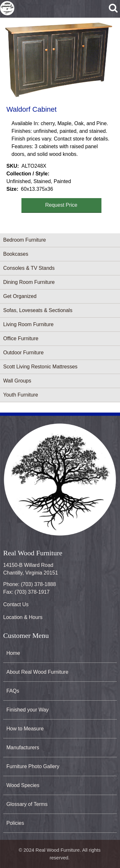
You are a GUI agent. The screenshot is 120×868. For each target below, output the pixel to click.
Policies (15, 823)
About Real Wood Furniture (37, 672)
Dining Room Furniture (29, 282)
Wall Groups (17, 381)
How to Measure (25, 729)
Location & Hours (23, 617)
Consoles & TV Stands (29, 268)
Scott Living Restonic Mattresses (40, 367)
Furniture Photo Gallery (33, 766)
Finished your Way (28, 710)
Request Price (61, 205)
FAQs (13, 691)
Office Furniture (21, 338)
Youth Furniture (21, 395)
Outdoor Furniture (23, 353)
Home (13, 653)
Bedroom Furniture (24, 240)
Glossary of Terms (27, 804)
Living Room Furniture (28, 324)
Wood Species (23, 785)
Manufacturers (23, 747)
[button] (59, 60)
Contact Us (16, 604)
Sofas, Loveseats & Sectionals (38, 310)
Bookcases (16, 254)
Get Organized (20, 296)
